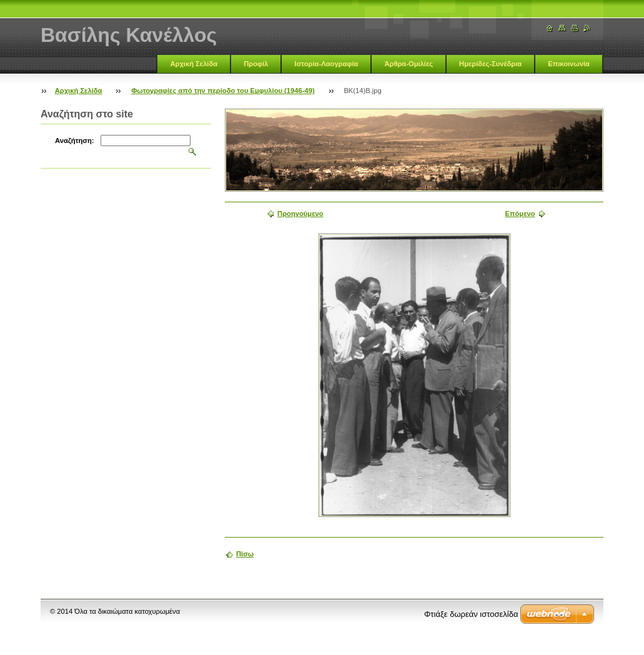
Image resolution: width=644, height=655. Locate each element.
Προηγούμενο (300, 214)
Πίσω (245, 554)
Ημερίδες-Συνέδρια (490, 64)
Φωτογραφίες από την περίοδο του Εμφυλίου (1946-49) (223, 91)
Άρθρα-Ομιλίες (409, 64)
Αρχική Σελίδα (194, 64)
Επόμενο (520, 214)
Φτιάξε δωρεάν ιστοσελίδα (471, 614)
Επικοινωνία (569, 64)
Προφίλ (256, 64)
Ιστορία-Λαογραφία (326, 64)
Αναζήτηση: (75, 140)
